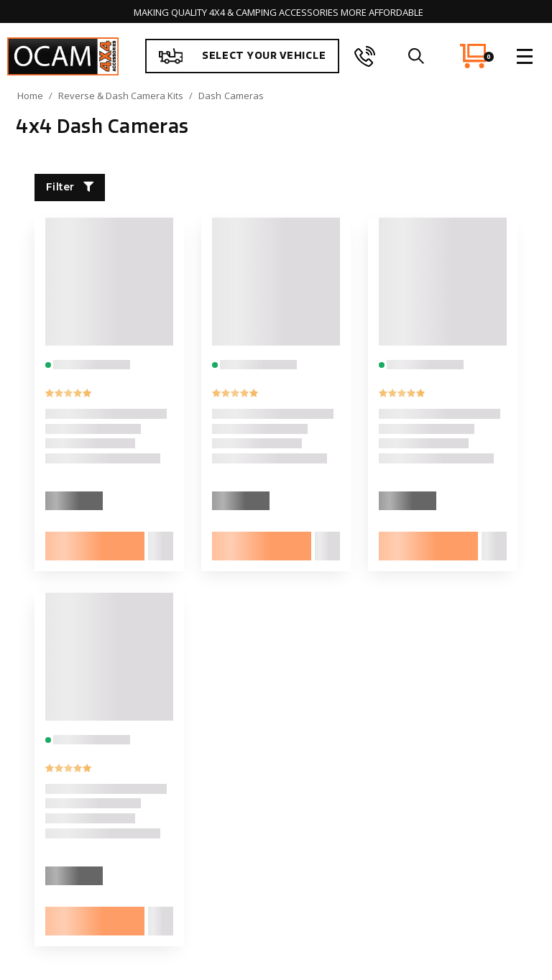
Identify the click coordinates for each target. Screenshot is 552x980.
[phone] (365, 56)
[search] (416, 56)
